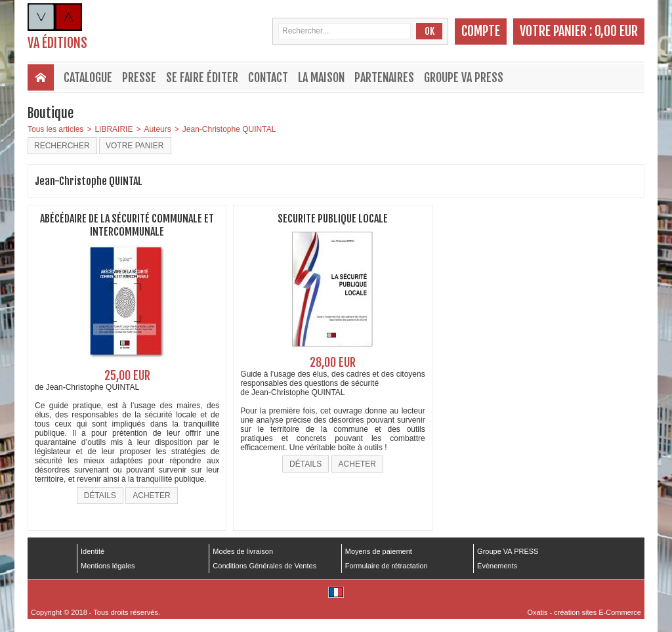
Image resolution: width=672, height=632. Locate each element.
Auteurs (157, 129)
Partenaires (384, 77)
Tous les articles (55, 129)
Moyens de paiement (379, 551)
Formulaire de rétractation (387, 566)
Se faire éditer (202, 77)
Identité (93, 551)
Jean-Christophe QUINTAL (229, 129)
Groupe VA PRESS (464, 77)
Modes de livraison (243, 551)
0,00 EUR (616, 31)
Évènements (497, 566)
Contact (268, 77)
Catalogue (88, 77)
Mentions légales (108, 566)
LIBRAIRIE (114, 129)
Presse (139, 77)
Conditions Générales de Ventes (264, 566)
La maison (321, 77)
